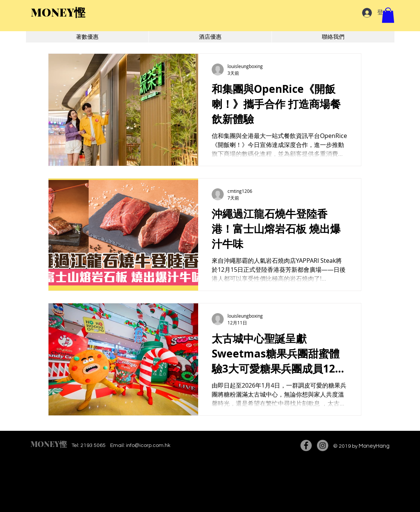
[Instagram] (323, 445)
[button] (388, 15)
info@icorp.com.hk (148, 445)
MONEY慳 (49, 444)
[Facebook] (306, 445)
